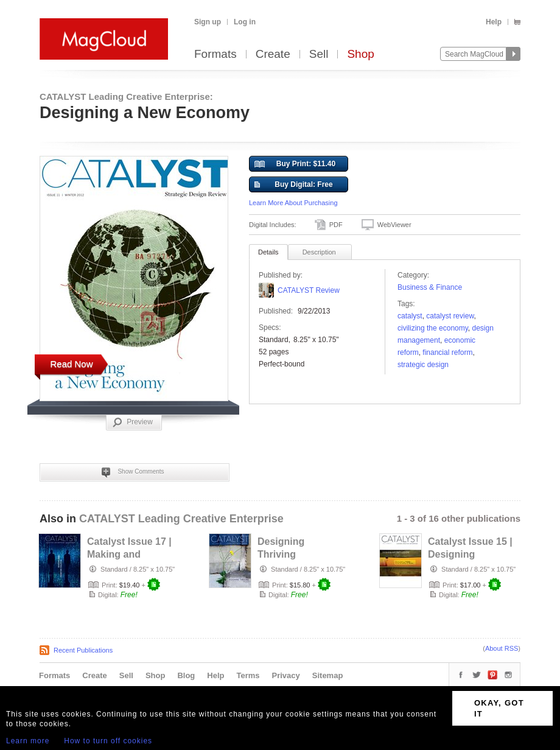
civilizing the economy (433, 328)
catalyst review (450, 316)
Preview (133, 422)
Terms (248, 675)
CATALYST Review (309, 290)
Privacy (286, 675)
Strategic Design (423, 365)
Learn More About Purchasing (293, 203)
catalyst (410, 316)
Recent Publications (83, 650)
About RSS (502, 648)
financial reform (447, 352)
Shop (360, 54)
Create (273, 54)
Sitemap (328, 675)
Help (494, 22)
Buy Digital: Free (294, 185)
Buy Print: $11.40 (295, 164)
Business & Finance (430, 287)
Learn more (28, 741)
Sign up (208, 22)
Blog (186, 675)
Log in (245, 22)
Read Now (71, 364)
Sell (319, 54)
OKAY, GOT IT (499, 708)
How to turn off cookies (108, 741)
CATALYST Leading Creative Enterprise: (126, 96)
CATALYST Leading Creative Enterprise (181, 519)
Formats (215, 54)
